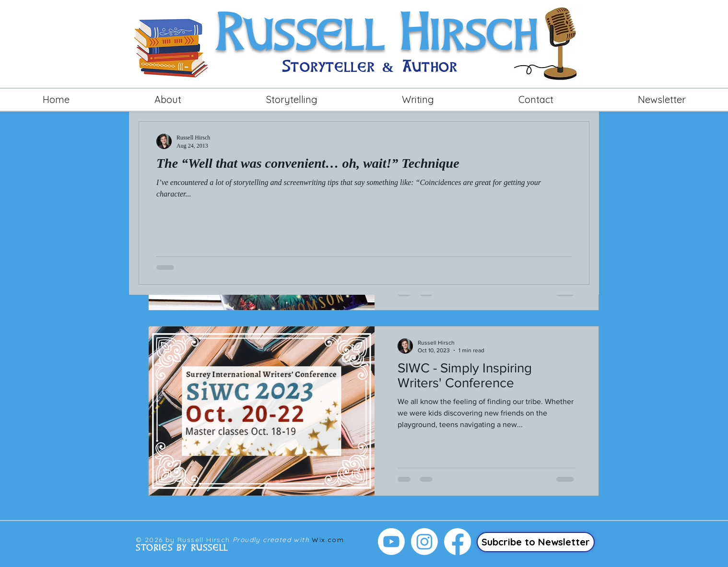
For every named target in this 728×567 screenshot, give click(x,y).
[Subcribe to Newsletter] (536, 542)
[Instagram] (424, 542)
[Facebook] (458, 542)
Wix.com (328, 540)
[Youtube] (391, 542)
